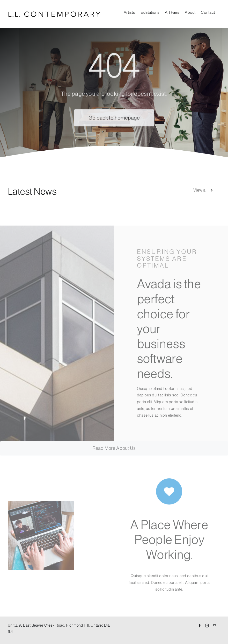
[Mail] (215, 626)
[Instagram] (207, 626)
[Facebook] (200, 626)
